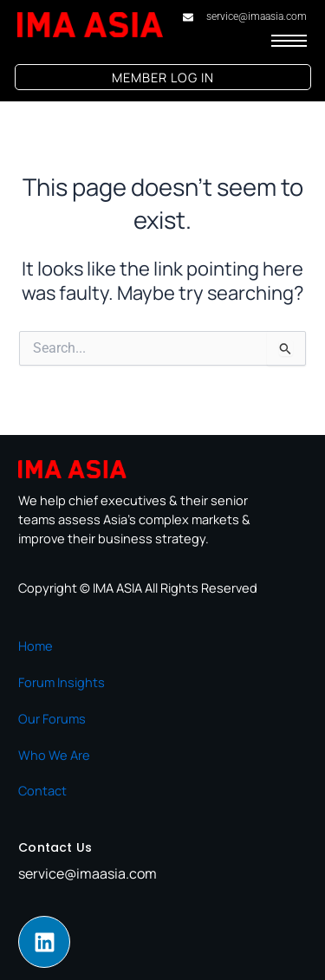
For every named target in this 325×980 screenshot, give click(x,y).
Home (36, 646)
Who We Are (54, 755)
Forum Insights (62, 682)
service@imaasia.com (88, 873)
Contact (42, 790)
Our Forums (52, 718)
